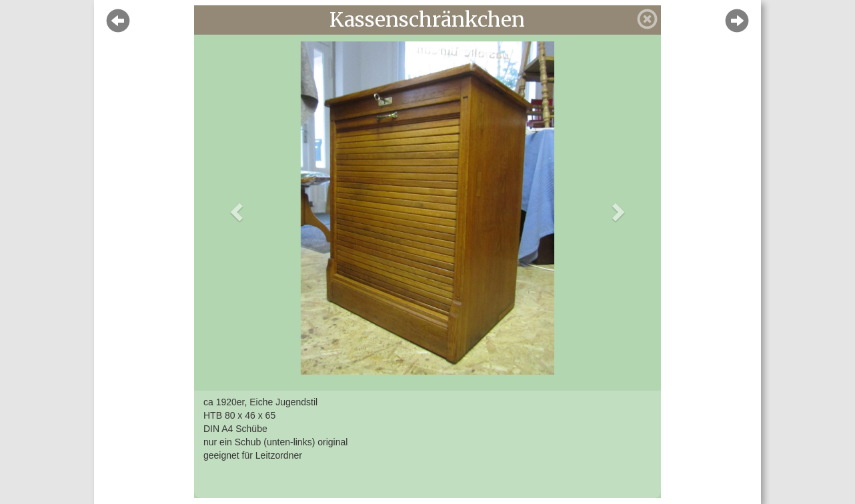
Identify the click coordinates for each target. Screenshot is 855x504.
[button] (235, 208)
